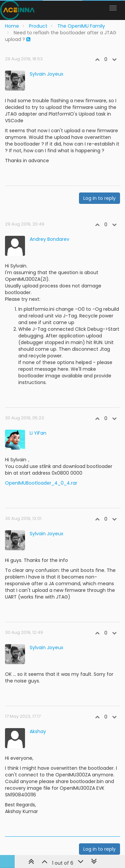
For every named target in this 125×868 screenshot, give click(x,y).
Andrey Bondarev (49, 239)
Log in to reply (99, 198)
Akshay (38, 731)
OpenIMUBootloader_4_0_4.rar (41, 483)
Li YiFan (38, 433)
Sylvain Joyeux (46, 74)
